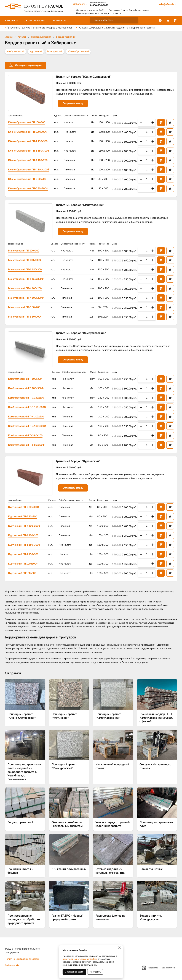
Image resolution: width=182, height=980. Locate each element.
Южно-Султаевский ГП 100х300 (27, 123)
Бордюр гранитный (66, 37)
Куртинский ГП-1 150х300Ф (24, 545)
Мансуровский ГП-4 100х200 (25, 288)
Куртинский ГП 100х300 (22, 573)
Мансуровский (55, 52)
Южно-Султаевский (78, 52)
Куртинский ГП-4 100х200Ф (24, 526)
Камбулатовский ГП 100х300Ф (26, 388)
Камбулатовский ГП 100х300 (25, 379)
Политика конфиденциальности (22, 959)
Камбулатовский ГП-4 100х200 (26, 417)
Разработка (153, 968)
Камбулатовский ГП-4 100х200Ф (27, 426)
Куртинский (36, 52)
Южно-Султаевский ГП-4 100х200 (28, 160)
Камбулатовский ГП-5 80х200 (25, 436)
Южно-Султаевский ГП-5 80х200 (27, 179)
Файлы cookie (12, 965)
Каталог (22, 37)
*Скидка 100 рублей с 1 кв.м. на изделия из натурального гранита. (117, 28)
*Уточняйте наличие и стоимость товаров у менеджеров (40, 28)
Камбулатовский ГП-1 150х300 (26, 398)
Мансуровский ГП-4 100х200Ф (26, 298)
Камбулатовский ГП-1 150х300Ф (27, 407)
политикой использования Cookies (80, 959)
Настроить (95, 972)
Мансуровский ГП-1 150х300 (25, 270)
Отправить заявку (73, 103)
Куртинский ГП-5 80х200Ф (24, 507)
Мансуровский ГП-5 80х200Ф (25, 317)
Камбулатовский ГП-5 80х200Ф (26, 445)
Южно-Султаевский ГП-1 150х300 (28, 141)
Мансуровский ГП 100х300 (24, 251)
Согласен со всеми (74, 972)
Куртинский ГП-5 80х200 (23, 517)
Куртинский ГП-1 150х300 (23, 554)
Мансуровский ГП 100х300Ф (25, 260)
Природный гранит (41, 37)
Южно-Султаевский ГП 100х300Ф (28, 132)
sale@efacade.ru (168, 4)
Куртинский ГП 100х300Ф (23, 564)
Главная (9, 37)
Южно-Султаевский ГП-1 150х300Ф (29, 151)
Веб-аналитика (168, 968)
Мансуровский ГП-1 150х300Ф (26, 279)
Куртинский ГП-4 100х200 (23, 536)
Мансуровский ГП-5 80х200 (24, 307)
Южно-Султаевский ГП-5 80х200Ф (28, 189)
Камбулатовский (15, 52)
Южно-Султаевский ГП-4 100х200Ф (29, 170)
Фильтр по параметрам (26, 65)
